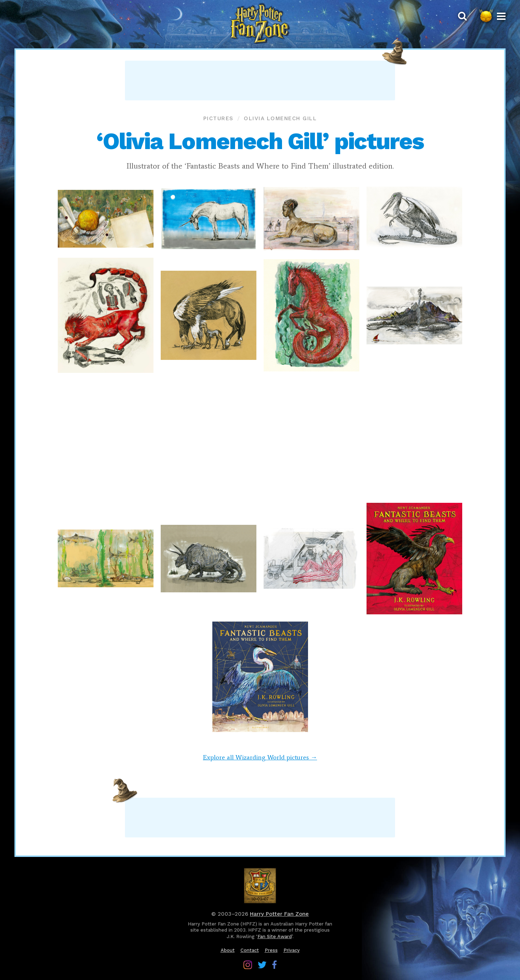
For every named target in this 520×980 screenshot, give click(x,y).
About (228, 950)
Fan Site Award (275, 937)
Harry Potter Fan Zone (279, 914)
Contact (250, 950)
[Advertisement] (260, 80)
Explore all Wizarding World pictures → (260, 757)
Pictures (218, 118)
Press (271, 950)
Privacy (292, 950)
